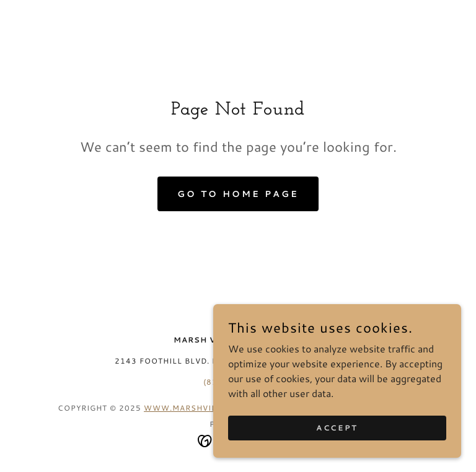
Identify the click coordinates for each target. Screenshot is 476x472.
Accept (337, 444)
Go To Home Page (238, 194)
